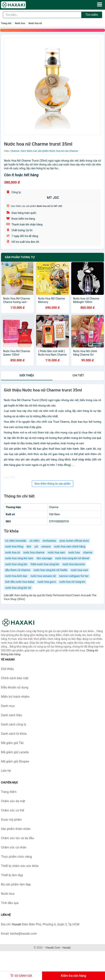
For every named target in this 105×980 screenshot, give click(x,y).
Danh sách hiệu (11, 715)
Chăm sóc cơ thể (13, 810)
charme (88, 552)
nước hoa (74, 552)
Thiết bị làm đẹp (12, 875)
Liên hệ (6, 771)
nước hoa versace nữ (43, 576)
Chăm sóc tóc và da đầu (17, 838)
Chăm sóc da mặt (13, 801)
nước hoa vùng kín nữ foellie (50, 570)
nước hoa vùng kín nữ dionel (72, 558)
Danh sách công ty (14, 724)
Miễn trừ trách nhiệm (15, 697)
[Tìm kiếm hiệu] (42, 15)
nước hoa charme (34, 552)
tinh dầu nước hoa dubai (20, 582)
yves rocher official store (74, 541)
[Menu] (100, 4)
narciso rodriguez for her (74, 576)
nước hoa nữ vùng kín (72, 582)
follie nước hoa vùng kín (45, 564)
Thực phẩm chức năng (16, 857)
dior (29, 547)
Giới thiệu (27, 375)
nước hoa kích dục (16, 576)
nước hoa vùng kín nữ (18, 588)
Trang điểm (9, 792)
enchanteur (49, 541)
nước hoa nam (56, 552)
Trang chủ (6, 23)
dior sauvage (44, 558)
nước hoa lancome (74, 564)
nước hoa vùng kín (16, 564)
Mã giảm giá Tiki (12, 743)
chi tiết (78, 375)
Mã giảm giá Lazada (15, 752)
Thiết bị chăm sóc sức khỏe (20, 866)
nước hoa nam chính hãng (70, 547)
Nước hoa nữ (35, 23)
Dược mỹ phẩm (11, 820)
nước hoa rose (79, 570)
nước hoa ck (13, 552)
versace (46, 547)
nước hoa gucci (47, 582)
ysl (36, 547)
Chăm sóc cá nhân (14, 847)
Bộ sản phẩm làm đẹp (16, 884)
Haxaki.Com (53, 948)
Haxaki (66, 948)
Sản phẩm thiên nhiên (16, 829)
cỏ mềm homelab (16, 541)
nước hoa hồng (14, 547)
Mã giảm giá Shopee (15, 761)
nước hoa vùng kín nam (19, 558)
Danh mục (8, 706)
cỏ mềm (34, 541)
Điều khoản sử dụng (15, 687)
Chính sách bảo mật (15, 678)
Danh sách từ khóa (14, 734)
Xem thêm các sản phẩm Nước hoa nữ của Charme (49, 151)
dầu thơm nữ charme (18, 570)
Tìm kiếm (92, 15)
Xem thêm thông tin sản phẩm (52, 484)
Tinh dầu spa (10, 903)
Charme (15, 151)
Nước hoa (20, 23)
